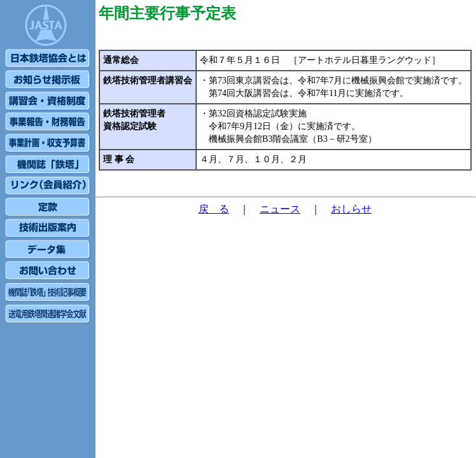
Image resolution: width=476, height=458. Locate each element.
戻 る (214, 209)
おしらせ (351, 209)
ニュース (280, 209)
